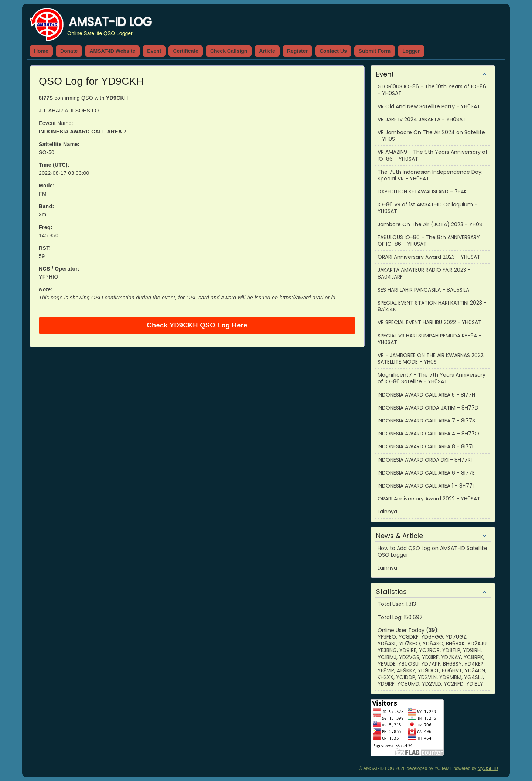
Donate (69, 51)
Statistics (391, 592)
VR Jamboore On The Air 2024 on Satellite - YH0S (431, 136)
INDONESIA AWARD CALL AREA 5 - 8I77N (426, 395)
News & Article (400, 536)
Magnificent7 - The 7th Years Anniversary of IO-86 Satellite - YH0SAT (432, 378)
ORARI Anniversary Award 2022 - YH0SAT (429, 499)
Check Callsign (229, 51)
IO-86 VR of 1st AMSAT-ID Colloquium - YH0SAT (427, 208)
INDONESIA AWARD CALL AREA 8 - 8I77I (425, 446)
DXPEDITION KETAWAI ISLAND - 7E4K (422, 191)
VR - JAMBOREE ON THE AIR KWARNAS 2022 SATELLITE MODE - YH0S (431, 359)
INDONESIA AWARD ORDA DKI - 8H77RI (425, 460)
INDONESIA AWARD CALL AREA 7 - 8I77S (426, 421)
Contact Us (333, 51)
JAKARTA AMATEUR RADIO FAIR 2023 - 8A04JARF (424, 273)
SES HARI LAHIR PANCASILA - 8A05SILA (423, 290)
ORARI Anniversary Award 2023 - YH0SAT (429, 257)
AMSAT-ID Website (112, 51)
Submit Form (375, 51)
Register (297, 51)
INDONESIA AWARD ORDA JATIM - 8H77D (428, 408)
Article (267, 51)
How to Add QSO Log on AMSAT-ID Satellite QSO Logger (432, 551)
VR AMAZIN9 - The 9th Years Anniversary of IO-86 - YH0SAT (433, 155)
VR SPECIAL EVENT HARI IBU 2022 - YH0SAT (429, 322)
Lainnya (387, 512)
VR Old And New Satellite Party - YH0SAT (429, 106)
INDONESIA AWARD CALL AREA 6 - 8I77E (426, 473)
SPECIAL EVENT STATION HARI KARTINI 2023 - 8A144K (432, 306)
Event (154, 51)
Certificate (185, 51)
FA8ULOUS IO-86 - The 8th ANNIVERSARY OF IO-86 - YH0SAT (429, 241)
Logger (411, 51)
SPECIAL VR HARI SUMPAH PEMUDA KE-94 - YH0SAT (430, 339)
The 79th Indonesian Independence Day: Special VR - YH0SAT (430, 175)
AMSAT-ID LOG (110, 22)
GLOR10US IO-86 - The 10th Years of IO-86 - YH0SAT (432, 90)
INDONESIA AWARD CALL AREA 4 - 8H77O (428, 434)
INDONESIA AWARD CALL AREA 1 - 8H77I (426, 486)
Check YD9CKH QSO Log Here (197, 325)
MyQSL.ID (488, 768)
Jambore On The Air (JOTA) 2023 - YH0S (430, 224)
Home (41, 51)
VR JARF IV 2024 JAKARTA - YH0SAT (422, 119)
